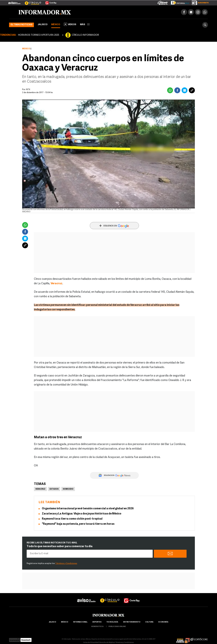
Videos (70, 24)
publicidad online (117, 627)
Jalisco (43, 25)
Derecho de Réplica (107, 643)
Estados (54, 489)
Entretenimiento (132, 622)
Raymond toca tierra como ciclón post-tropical (72, 519)
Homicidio (68, 489)
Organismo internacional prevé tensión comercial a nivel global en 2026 (88, 509)
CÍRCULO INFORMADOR (85, 35)
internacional (80, 622)
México (56, 25)
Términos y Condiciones (66, 563)
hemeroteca (97, 627)
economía (163, 622)
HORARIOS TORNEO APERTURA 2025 (39, 35)
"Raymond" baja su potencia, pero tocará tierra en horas (78, 524)
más (85, 25)
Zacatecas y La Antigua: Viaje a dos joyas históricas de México (82, 514)
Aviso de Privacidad (91, 643)
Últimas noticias (21, 25)
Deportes (97, 622)
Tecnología (112, 622)
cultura (149, 622)
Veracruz (40, 489)
